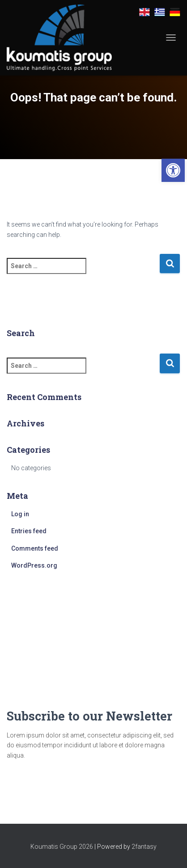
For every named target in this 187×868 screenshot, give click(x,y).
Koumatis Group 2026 (62, 847)
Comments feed (35, 548)
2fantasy (144, 847)
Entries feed (29, 531)
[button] (173, 170)
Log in (20, 514)
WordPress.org (34, 565)
